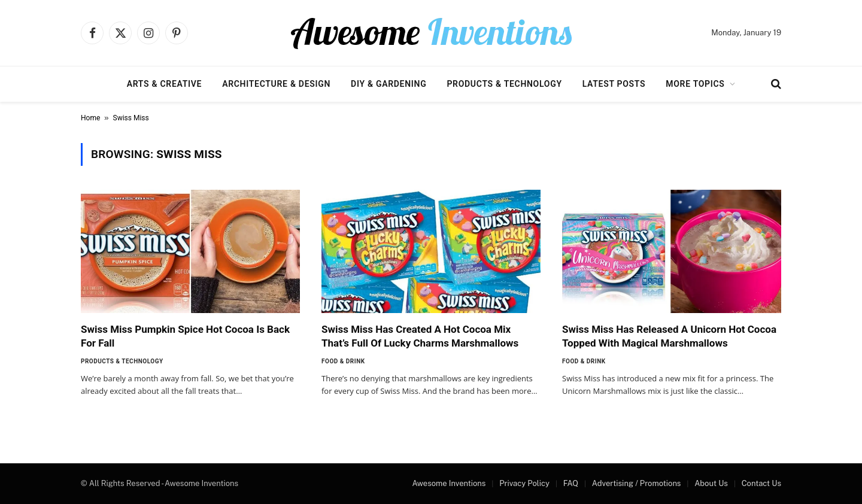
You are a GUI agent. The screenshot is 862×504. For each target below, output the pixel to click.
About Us (711, 483)
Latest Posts (614, 84)
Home (90, 118)
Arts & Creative (164, 84)
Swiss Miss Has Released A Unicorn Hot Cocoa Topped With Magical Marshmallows (669, 336)
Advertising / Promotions (637, 483)
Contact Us (761, 483)
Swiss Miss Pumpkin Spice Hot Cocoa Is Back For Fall (185, 336)
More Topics (695, 84)
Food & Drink (343, 361)
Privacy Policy (524, 483)
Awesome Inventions (449, 483)
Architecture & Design (276, 84)
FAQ (571, 483)
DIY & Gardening (388, 84)
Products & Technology (504, 84)
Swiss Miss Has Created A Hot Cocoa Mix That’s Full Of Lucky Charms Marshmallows (420, 336)
